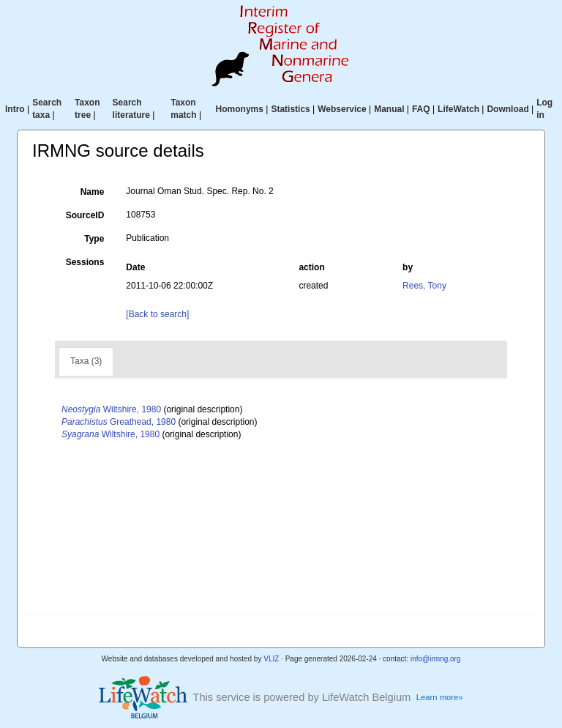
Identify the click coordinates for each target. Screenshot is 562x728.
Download (507, 109)
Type (94, 239)
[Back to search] (157, 314)
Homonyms (240, 109)
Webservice (342, 109)
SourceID (85, 215)
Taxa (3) (86, 361)
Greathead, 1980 (119, 422)
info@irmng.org (436, 659)
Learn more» (440, 697)
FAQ (421, 109)
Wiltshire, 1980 (111, 409)
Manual (389, 109)
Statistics (290, 109)
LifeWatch (458, 109)
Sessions (85, 262)
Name (93, 192)
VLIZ (271, 659)
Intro (15, 109)
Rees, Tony (424, 286)
